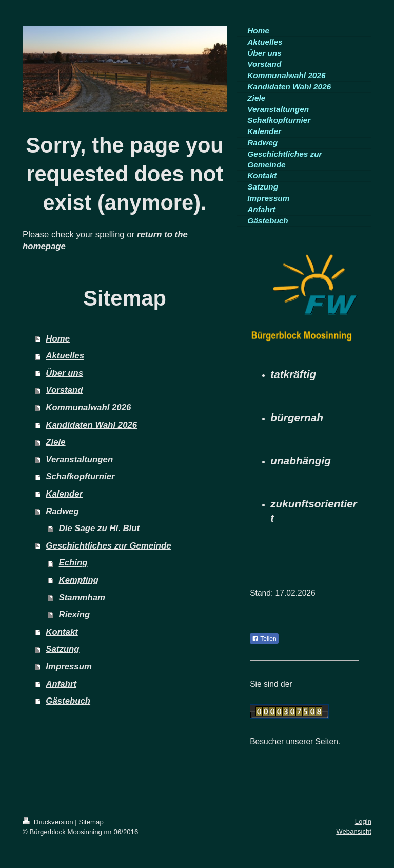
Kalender (64, 494)
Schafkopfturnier (80, 476)
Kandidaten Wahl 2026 (91, 425)
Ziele (55, 442)
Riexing (75, 615)
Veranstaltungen (79, 459)
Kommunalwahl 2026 (88, 408)
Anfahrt (61, 684)
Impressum (69, 666)
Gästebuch (68, 701)
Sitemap (91, 822)
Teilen (264, 639)
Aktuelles (65, 356)
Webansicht (354, 831)
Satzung (62, 649)
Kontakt (62, 632)
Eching (73, 563)
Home (58, 339)
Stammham (82, 598)
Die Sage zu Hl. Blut (100, 528)
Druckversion (49, 822)
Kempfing (79, 580)
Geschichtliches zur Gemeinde (108, 546)
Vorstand (64, 390)
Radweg (62, 511)
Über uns (64, 373)
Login (363, 822)
